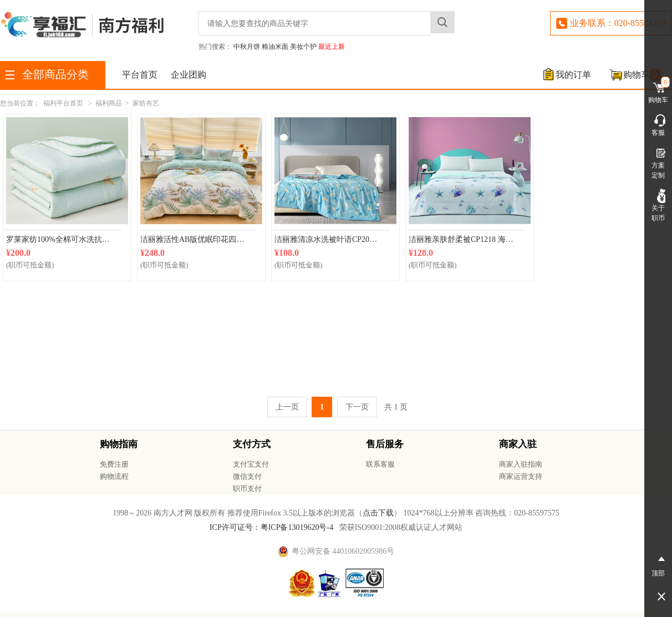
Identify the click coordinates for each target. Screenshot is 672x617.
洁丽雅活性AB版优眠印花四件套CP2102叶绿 (198, 239)
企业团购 (189, 75)
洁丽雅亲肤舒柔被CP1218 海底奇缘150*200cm (466, 239)
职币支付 (247, 489)
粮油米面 (275, 47)
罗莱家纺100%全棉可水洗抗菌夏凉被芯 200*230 (63, 239)
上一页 (287, 407)
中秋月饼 (247, 47)
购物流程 (114, 476)
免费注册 (114, 464)
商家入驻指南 (521, 464)
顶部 (658, 564)
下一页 (357, 407)
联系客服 (380, 464)
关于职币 (658, 205)
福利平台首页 (63, 103)
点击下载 (378, 513)
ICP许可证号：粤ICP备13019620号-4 (271, 527)
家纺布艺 (146, 103)
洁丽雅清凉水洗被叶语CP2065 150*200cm (332, 239)
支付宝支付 (251, 464)
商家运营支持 (521, 476)
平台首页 (140, 75)
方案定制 (658, 163)
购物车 (642, 75)
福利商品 (109, 103)
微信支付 (247, 476)
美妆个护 (303, 47)
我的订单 (573, 75)
